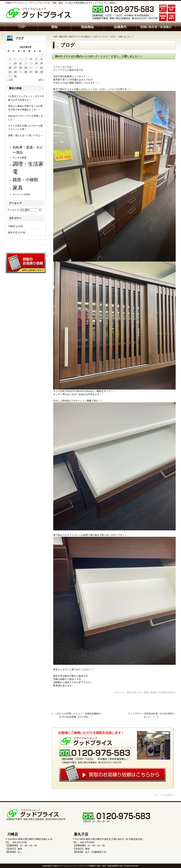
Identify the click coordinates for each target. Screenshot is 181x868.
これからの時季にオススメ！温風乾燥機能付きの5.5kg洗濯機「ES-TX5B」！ (78, 715)
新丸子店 (63, 37)
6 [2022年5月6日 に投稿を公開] (31, 59)
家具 (146, 692)
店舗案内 (120, 26)
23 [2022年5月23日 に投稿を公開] (10, 72)
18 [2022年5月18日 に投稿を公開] (20, 68)
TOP (55, 37)
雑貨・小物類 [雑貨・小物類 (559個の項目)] (25, 180)
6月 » (41, 80)
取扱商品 (87, 26)
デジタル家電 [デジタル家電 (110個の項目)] (20, 158)
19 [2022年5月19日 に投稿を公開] (26, 68)
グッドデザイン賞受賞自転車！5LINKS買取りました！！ (152, 715)
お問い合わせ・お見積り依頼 (156, 26)
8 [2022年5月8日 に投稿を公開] (41, 59)
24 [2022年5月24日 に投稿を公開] (15, 72)
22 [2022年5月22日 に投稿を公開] (41, 68)
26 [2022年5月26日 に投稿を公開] (26, 72)
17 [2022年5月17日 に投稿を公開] (15, 68)
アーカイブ (13, 210)
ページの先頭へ (167, 795)
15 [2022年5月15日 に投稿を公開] (41, 63)
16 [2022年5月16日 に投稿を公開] (10, 68)
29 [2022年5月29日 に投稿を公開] (41, 72)
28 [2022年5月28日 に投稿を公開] (36, 72)
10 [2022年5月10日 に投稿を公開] (15, 63)
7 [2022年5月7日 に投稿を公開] (36, 59)
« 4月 (10, 80)
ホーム (22, 26)
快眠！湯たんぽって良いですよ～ (25, 135)
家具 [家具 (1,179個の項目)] (18, 188)
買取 (55, 26)
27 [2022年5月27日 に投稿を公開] (31, 72)
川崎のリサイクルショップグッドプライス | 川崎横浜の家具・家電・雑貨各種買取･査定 (88, 866)
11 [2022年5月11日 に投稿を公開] (20, 63)
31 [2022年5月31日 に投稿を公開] (15, 76)
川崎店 (12, 226)
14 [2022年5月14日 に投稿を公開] (36, 63)
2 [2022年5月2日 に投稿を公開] (10, 59)
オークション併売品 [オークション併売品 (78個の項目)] (21, 194)
